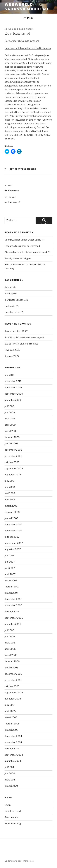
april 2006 (10, 649)
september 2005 (14, 693)
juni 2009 (10, 413)
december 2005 (13, 674)
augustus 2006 (13, 624)
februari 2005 (12, 724)
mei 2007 (10, 568)
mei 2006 (10, 643)
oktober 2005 (12, 686)
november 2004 (13, 742)
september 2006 (14, 618)
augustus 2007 (13, 549)
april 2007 (10, 574)
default (8, 287)
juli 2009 (9, 406)
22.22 (25, 331)
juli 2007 (9, 556)
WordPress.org (13, 824)
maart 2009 (11, 431)
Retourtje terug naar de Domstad (22, 246)
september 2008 (14, 469)
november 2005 (13, 680)
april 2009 (10, 425)
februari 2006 (12, 661)
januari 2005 (11, 730)
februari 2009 (12, 437)
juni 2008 (10, 487)
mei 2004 (10, 780)
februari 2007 (12, 587)
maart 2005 (11, 717)
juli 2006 (9, 630)
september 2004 (14, 755)
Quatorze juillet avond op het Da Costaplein (28, 48)
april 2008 (10, 500)
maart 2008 (11, 506)
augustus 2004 (13, 761)
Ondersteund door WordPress (19, 861)
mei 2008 (10, 493)
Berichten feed (13, 811)
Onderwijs (10, 306)
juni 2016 (9, 375)
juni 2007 (10, 562)
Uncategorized (12, 312)
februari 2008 (12, 512)
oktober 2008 (12, 462)
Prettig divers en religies (18, 258)
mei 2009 (10, 419)
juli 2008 (9, 481)
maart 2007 (11, 581)
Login (8, 805)
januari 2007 (11, 593)
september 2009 (14, 394)
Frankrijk (9, 294)
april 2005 (10, 711)
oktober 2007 (12, 537)
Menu (28, 18)
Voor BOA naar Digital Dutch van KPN (24, 240)
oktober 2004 (12, 749)
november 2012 (13, 381)
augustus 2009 (13, 400)
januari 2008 (11, 518)
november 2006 (13, 605)
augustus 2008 (13, 475)
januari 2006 (11, 668)
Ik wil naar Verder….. (15, 300)
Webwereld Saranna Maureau (26, 7)
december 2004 (13, 736)
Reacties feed (12, 817)
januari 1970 (11, 786)
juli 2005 (9, 705)
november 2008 (13, 456)
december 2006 (13, 599)
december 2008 (13, 450)
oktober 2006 (12, 612)
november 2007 (13, 531)
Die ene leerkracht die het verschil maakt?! (27, 252)
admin (30, 29)
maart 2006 (11, 655)
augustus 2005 (13, 699)
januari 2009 (11, 444)
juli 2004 (9, 767)
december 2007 (13, 525)
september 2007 (14, 543)
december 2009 (13, 388)
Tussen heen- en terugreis (30, 337)
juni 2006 (10, 637)
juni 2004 (10, 773)
